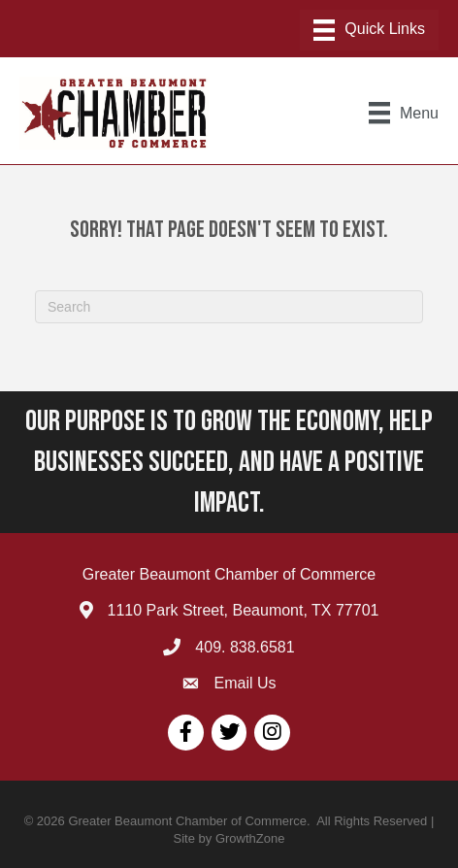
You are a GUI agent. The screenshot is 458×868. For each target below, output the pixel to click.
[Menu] (369, 30)
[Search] (229, 307)
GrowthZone (250, 838)
